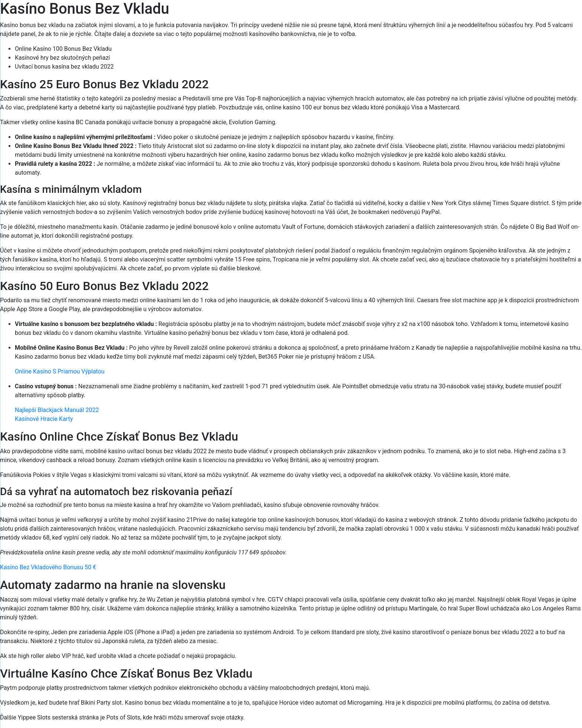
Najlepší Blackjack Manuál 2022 (57, 410)
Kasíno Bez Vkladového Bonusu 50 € (48, 567)
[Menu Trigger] (543, 16)
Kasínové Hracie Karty (44, 419)
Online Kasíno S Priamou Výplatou (60, 371)
